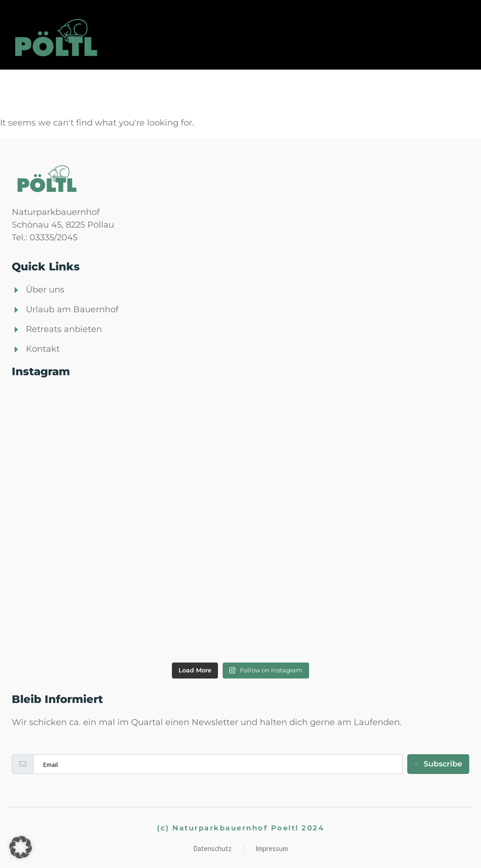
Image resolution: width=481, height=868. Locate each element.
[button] (21, 847)
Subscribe (438, 764)
